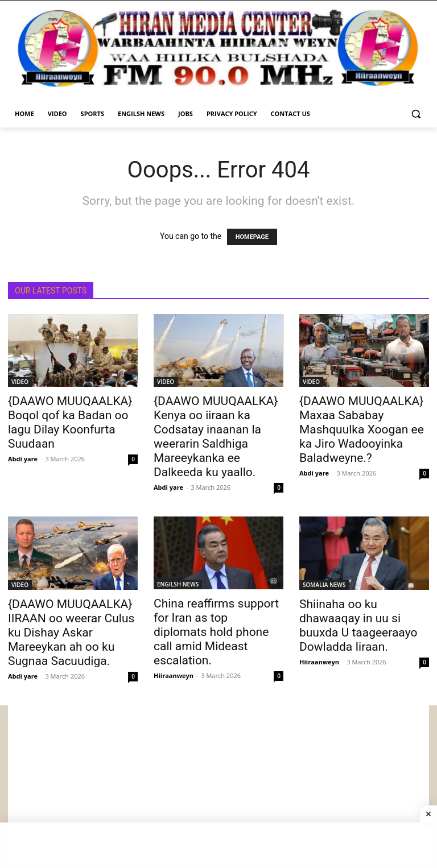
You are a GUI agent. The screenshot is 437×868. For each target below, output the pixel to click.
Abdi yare (23, 459)
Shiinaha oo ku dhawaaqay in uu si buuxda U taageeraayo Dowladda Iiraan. (358, 625)
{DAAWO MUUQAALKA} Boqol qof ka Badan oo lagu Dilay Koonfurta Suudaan (70, 422)
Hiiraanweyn (174, 675)
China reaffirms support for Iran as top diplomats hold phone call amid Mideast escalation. (216, 632)
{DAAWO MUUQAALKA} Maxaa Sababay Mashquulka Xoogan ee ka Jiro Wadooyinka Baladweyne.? (362, 429)
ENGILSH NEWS (178, 584)
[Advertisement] (218, 785)
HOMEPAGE (252, 237)
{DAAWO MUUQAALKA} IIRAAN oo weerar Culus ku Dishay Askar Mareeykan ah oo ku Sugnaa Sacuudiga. (71, 633)
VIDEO (20, 382)
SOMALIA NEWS (324, 585)
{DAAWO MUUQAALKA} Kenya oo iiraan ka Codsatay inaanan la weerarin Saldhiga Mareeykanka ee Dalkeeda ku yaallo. (216, 437)
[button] (416, 114)
